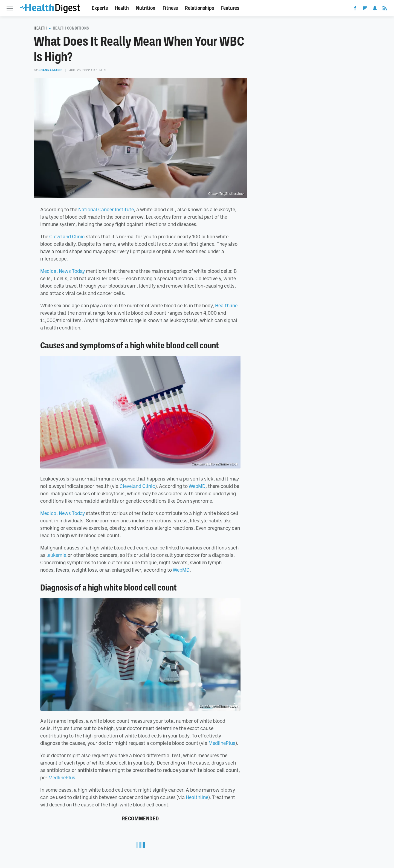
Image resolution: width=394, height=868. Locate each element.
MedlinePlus (222, 743)
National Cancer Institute (106, 209)
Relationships (199, 8)
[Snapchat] (375, 9)
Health (122, 8)
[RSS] (385, 9)
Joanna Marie (50, 70)
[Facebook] (355, 9)
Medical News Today (63, 271)
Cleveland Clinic (67, 236)
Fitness (170, 8)
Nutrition (146, 8)
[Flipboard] (365, 9)
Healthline (226, 305)
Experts (100, 8)
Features (230, 8)
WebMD (197, 486)
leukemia (57, 555)
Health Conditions (71, 28)
